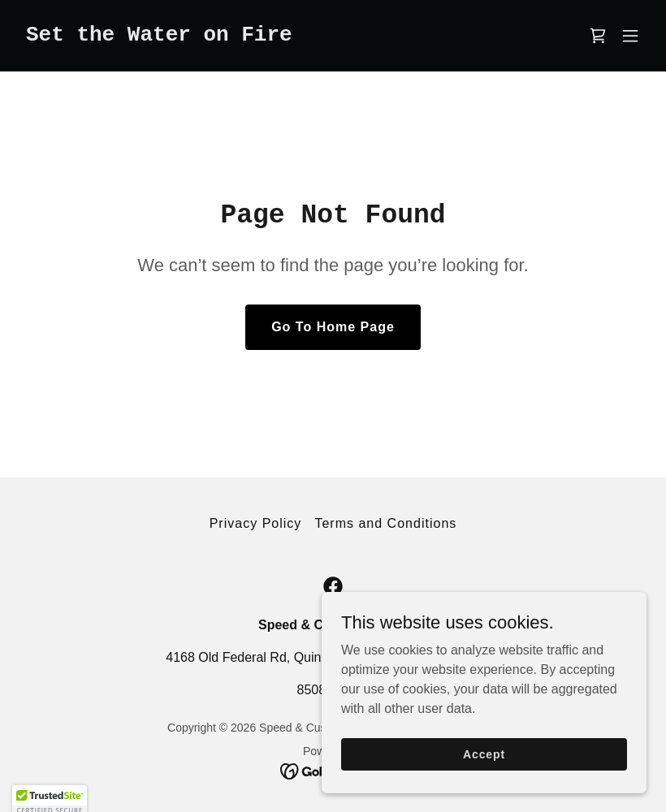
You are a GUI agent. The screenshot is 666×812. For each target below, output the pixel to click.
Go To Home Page (333, 327)
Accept (484, 765)
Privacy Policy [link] (256, 523)
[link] (159, 36)
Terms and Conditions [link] (385, 523)
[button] (630, 36)
